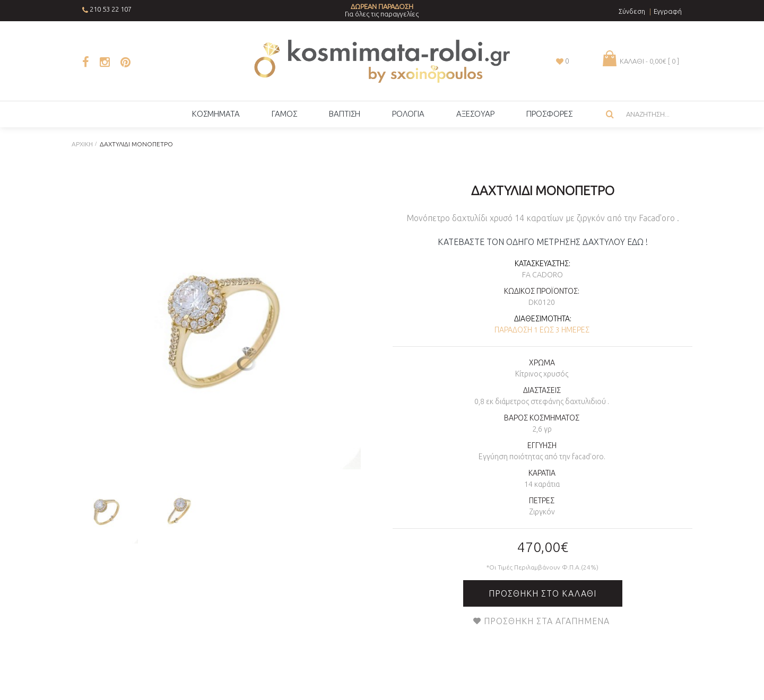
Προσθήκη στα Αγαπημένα (547, 621)
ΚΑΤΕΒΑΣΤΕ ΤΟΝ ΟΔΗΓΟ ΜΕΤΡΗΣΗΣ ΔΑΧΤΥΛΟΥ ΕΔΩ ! (543, 242)
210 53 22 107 (111, 9)
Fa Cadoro (542, 275)
